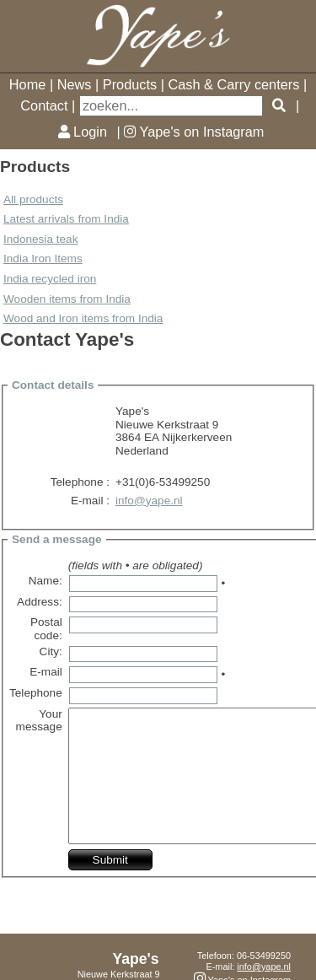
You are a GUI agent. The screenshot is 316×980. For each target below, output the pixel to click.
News (75, 84)
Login (83, 132)
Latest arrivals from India (66, 219)
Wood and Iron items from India (83, 318)
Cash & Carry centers (233, 84)
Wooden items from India (67, 299)
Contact (44, 105)
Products (130, 84)
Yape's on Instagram (194, 132)
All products (33, 199)
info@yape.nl (149, 501)
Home (28, 84)
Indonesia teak (40, 239)
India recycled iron (50, 279)
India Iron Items (43, 258)
